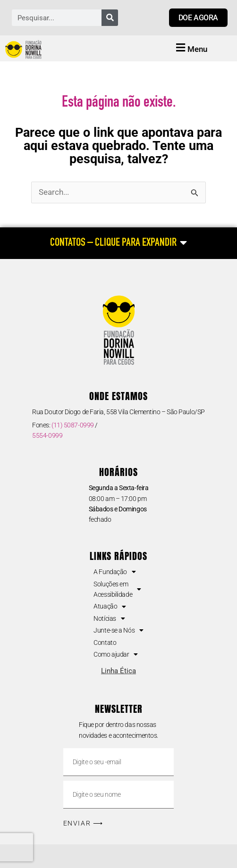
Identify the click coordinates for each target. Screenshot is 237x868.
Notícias (109, 618)
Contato (105, 643)
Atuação (110, 606)
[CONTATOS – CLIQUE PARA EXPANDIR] (118, 243)
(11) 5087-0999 (73, 425)
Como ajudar (116, 654)
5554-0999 (47, 435)
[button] (190, 49)
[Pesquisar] (110, 18)
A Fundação (114, 572)
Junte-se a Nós (118, 630)
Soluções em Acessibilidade (117, 589)
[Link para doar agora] (198, 18)
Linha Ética (118, 671)
